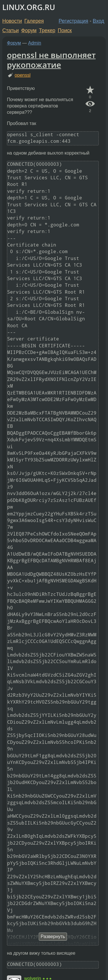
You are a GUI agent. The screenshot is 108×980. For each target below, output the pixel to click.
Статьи (11, 30)
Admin (35, 43)
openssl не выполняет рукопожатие (51, 60)
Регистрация (74, 21)
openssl (23, 75)
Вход (98, 21)
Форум (29, 30)
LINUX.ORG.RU (29, 7)
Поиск (65, 30)
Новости (12, 21)
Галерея (34, 21)
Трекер (47, 30)
